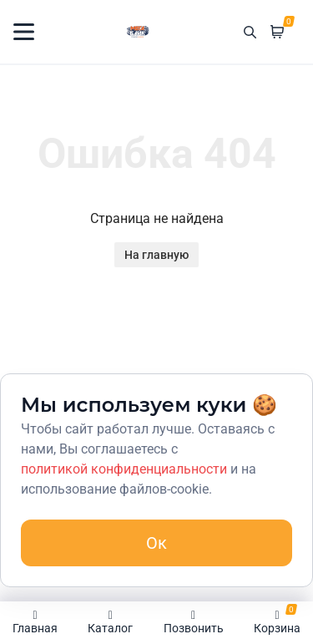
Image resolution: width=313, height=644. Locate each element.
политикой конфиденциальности (124, 469)
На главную (156, 255)
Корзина (277, 619)
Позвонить (194, 622)
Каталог (110, 622)
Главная (35, 622)
